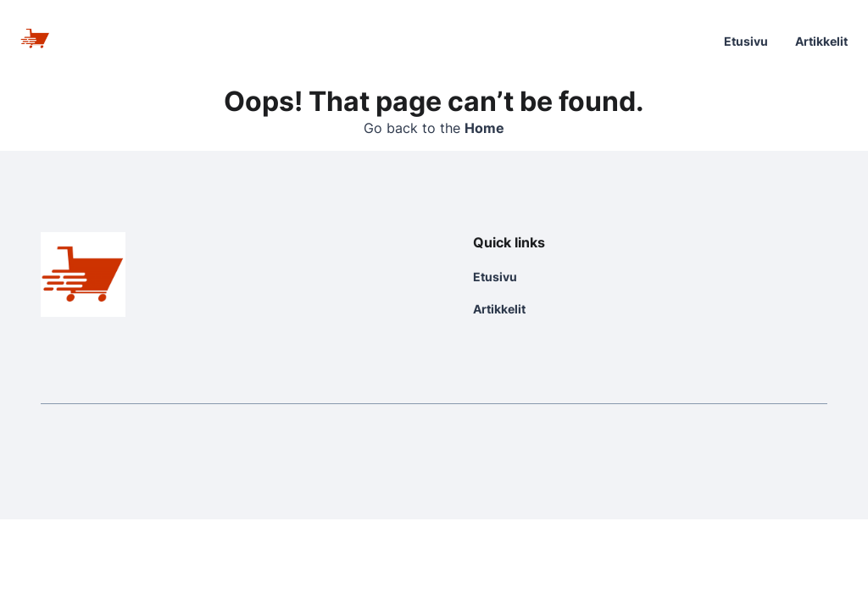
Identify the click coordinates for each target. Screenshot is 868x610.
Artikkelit (821, 41)
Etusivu (746, 41)
